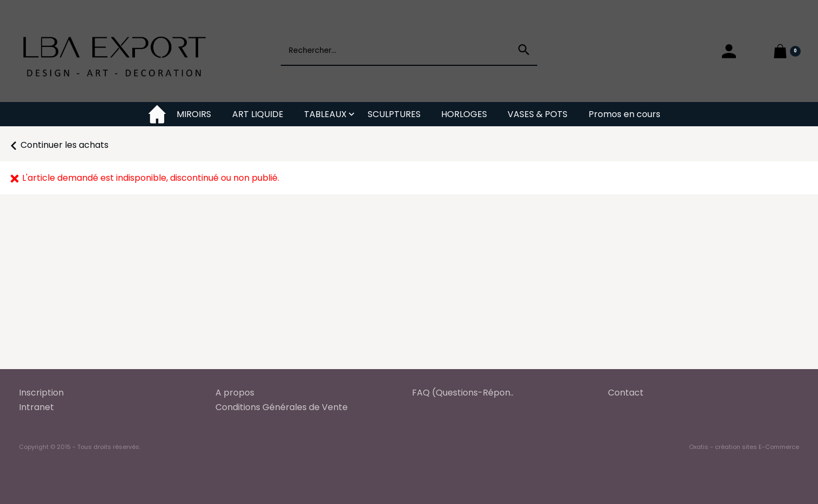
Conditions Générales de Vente (282, 407)
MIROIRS (194, 114)
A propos (235, 393)
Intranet (36, 407)
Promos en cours (624, 114)
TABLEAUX (325, 114)
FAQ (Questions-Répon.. (463, 393)
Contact (626, 393)
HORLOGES (464, 114)
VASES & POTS (538, 114)
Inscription (41, 393)
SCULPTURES (394, 114)
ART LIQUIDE (258, 114)
